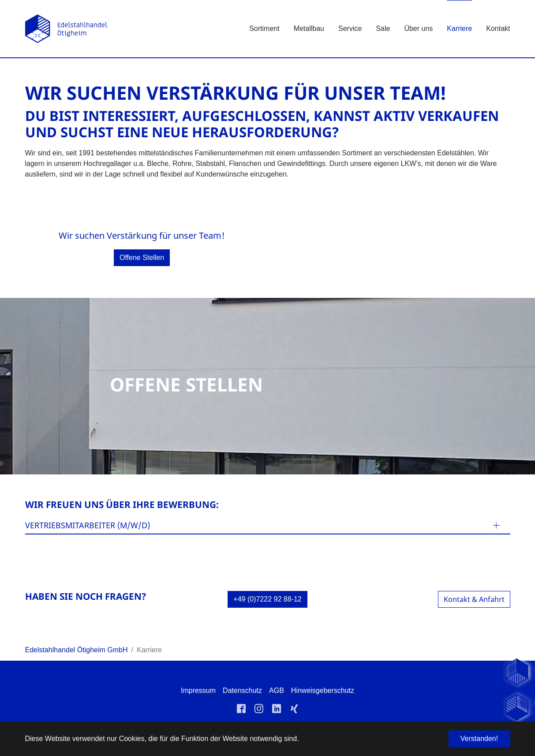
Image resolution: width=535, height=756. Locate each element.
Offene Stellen (142, 258)
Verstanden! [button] (479, 739)
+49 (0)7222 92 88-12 (267, 599)
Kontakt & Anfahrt (474, 599)
